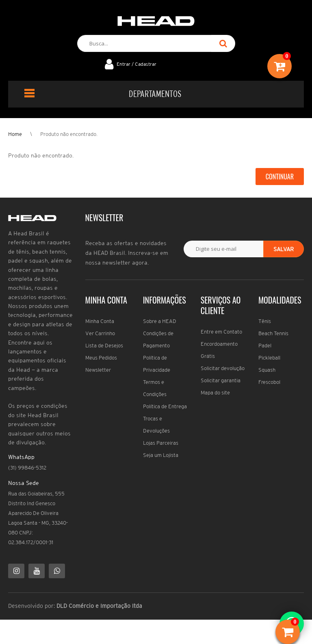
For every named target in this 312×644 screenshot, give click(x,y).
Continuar (280, 177)
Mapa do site (215, 393)
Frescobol (269, 382)
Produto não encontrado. (69, 134)
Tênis (265, 321)
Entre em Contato (221, 332)
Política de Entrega (165, 406)
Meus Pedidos (101, 358)
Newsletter (98, 370)
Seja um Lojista (161, 455)
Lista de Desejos (104, 346)
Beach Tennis (273, 333)
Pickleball (269, 358)
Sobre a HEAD (160, 321)
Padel (265, 346)
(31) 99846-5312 (27, 468)
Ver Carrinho (100, 333)
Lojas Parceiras (161, 443)
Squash (267, 370)
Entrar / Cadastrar (136, 64)
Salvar (284, 249)
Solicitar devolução (223, 368)
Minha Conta (100, 321)
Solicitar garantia (221, 380)
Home (15, 134)
